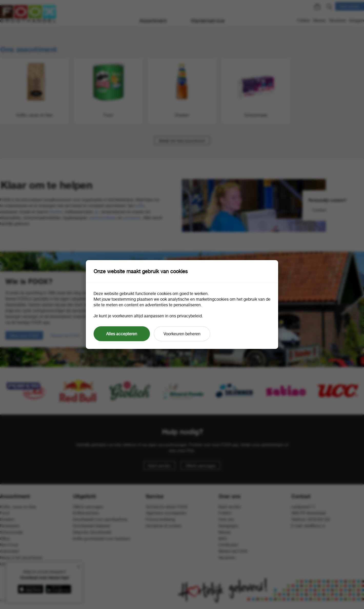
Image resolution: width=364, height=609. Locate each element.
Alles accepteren (122, 334)
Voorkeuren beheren (182, 334)
